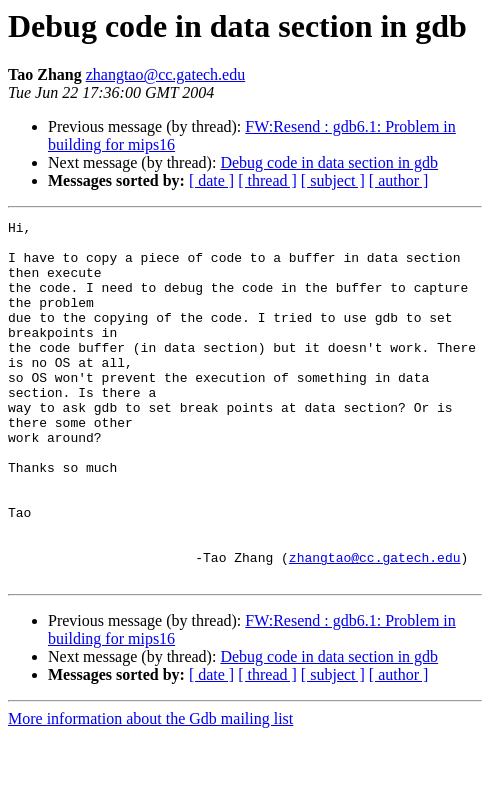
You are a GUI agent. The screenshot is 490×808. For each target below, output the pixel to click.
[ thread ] (267, 180)
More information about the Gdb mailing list (150, 790)
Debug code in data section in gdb (329, 162)
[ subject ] (333, 180)
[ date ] (211, 180)
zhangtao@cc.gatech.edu (166, 74)
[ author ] (399, 180)
